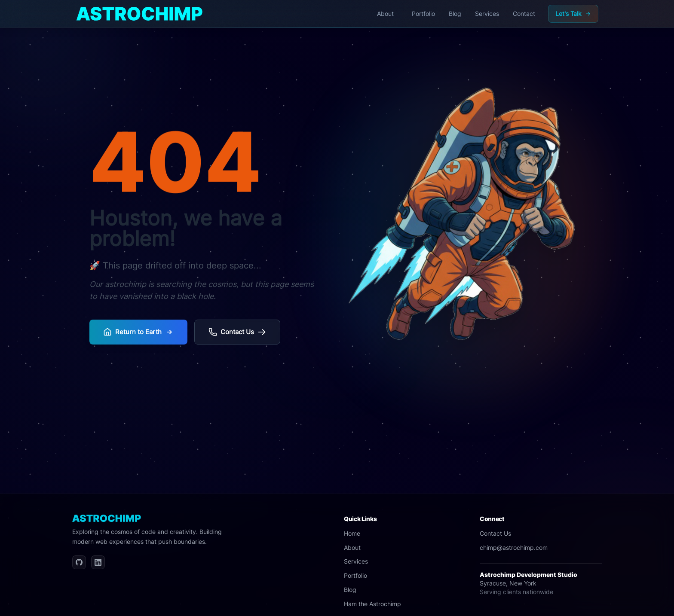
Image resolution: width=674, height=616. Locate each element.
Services (356, 561)
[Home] (139, 14)
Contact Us (495, 533)
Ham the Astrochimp (372, 604)
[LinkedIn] (98, 562)
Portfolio (355, 575)
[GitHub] (79, 562)
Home (352, 533)
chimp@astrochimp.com (514, 547)
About (352, 547)
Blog (350, 590)
